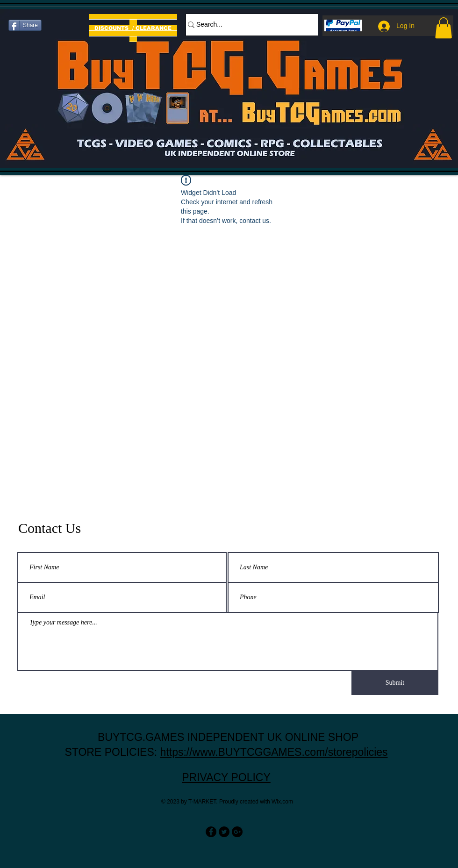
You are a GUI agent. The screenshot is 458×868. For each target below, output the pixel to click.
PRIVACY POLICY (226, 777)
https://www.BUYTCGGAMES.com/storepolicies (274, 752)
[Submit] (395, 683)
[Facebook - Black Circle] (211, 832)
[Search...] (247, 25)
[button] (444, 28)
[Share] (25, 25)
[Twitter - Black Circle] (224, 832)
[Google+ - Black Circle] (237, 832)
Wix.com (282, 802)
